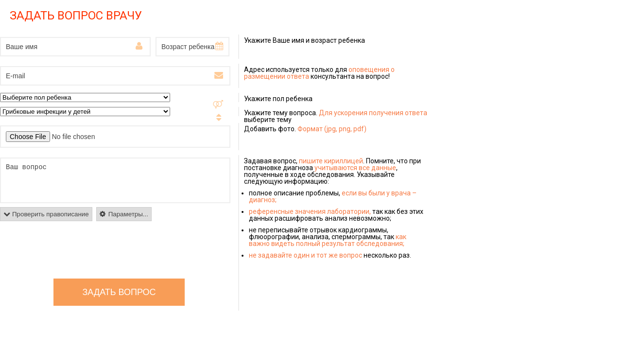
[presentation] (74, 250)
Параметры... (128, 214)
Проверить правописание (51, 214)
